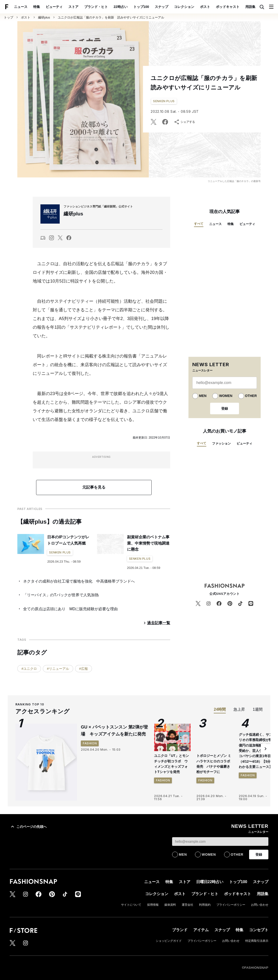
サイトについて (131, 905)
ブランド (180, 930)
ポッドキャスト (228, 7)
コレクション (184, 7)
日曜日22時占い (210, 882)
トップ (9, 17)
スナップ (162, 7)
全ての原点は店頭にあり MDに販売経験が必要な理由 (70, 609)
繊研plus (44, 17)
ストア (73, 7)
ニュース (21, 7)
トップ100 (141, 7)
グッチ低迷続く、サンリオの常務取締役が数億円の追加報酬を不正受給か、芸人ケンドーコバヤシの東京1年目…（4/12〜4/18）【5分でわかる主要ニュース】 (257, 751)
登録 (225, 408)
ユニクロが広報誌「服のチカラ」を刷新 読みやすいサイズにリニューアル (111, 17)
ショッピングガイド (169, 941)
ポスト (205, 7)
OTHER (251, 396)
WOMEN (226, 396)
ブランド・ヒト (96, 7)
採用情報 (153, 905)
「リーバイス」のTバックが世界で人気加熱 (61, 595)
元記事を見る (94, 487)
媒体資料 (170, 905)
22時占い (121, 7)
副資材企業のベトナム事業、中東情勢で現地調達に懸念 (148, 543)
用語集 (250, 7)
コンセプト (259, 930)
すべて (199, 224)
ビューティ (54, 7)
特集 (37, 7)
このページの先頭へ (28, 827)
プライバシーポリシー (231, 905)
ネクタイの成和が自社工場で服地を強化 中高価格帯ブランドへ (79, 581)
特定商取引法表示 (257, 941)
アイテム (201, 930)
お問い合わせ (260, 905)
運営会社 (187, 905)
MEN (203, 396)
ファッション (221, 443)
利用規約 (205, 905)
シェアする (184, 122)
